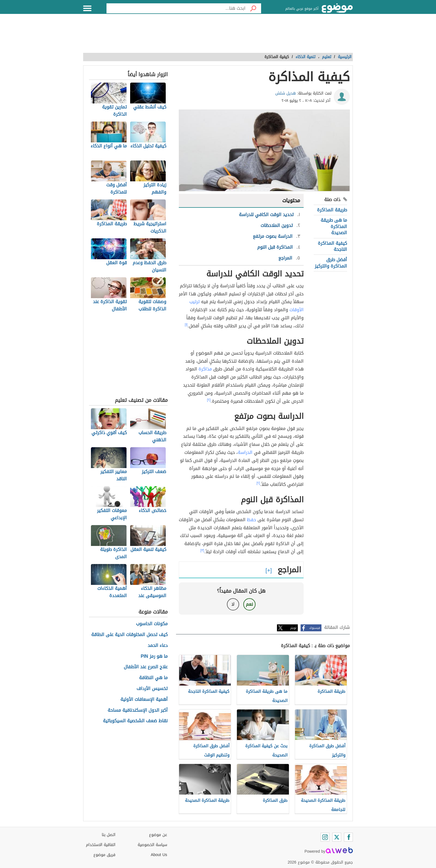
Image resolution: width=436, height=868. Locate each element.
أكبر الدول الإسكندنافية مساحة (138, 710)
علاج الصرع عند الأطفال (146, 667)
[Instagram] (325, 837)
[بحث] (253, 8)
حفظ (252, 520)
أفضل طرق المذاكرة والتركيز (331, 263)
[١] (186, 325)
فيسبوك (315, 628)
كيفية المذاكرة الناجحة (332, 246)
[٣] (202, 550)
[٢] (209, 400)
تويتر (293, 628)
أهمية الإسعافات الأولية (144, 700)
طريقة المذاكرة (332, 210)
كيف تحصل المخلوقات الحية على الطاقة (129, 635)
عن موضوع (158, 835)
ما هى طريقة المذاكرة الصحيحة (334, 226)
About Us (159, 855)
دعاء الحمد (158, 646)
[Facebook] (348, 837)
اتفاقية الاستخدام (101, 845)
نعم (249, 604)
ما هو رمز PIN (154, 656)
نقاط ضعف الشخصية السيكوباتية (135, 721)
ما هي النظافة (153, 678)
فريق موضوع (104, 855)
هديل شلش (286, 93)
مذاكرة (205, 369)
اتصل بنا (109, 835)
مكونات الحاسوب (152, 624)
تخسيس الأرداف (152, 689)
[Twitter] (337, 837)
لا (233, 604)
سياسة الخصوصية (152, 845)
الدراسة (245, 452)
